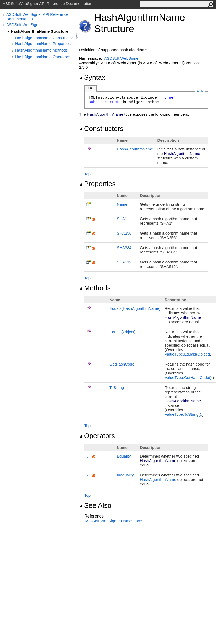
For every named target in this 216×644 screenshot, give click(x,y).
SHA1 (122, 219)
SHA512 (124, 262)
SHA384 (124, 248)
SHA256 (124, 233)
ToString (117, 387)
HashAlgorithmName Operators (43, 57)
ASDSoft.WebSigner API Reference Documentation (37, 17)
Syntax (92, 77)
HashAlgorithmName (135, 149)
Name (122, 204)
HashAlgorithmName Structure (39, 31)
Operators (97, 436)
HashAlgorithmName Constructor (44, 38)
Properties (97, 184)
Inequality (125, 475)
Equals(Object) (122, 332)
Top (87, 174)
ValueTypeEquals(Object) (187, 354)
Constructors (101, 129)
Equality (124, 456)
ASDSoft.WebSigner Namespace (113, 521)
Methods (95, 288)
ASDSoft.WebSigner (24, 25)
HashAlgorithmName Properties (43, 44)
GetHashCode (122, 364)
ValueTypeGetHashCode (188, 377)
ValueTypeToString (183, 414)
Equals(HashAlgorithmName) (135, 308)
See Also (95, 505)
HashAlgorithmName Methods (41, 50)
